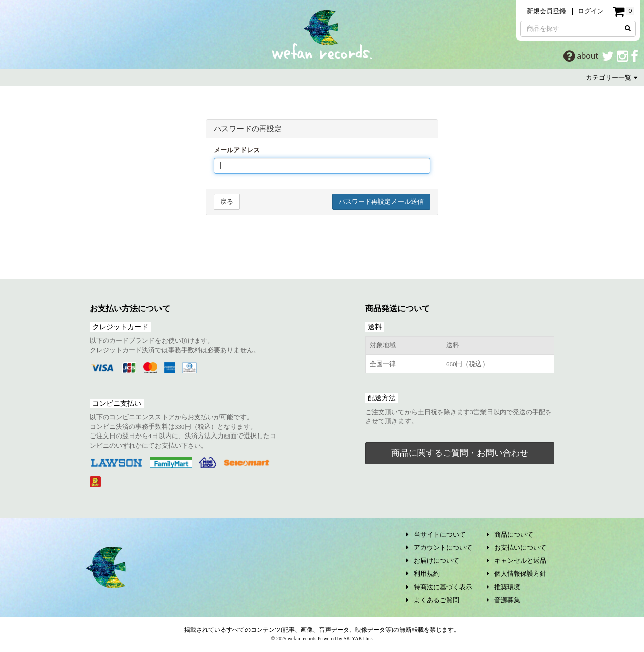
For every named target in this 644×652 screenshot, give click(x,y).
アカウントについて (439, 548)
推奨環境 (503, 587)
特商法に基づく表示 (439, 587)
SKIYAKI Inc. (358, 639)
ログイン (591, 11)
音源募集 (503, 600)
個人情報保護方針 (516, 574)
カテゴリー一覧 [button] (612, 77)
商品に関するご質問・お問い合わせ (460, 453)
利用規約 (423, 574)
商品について (510, 534)
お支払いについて (516, 548)
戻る (227, 202)
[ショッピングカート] (623, 11)
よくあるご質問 (433, 600)
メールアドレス (237, 150)
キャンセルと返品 (516, 561)
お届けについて (433, 561)
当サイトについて (436, 534)
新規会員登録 (546, 11)
